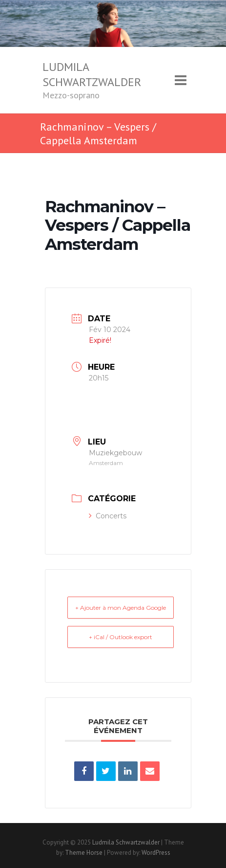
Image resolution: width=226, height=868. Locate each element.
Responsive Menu (181, 80)
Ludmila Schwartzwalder (92, 74)
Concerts (108, 516)
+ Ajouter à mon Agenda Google (121, 608)
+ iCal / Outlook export (121, 637)
